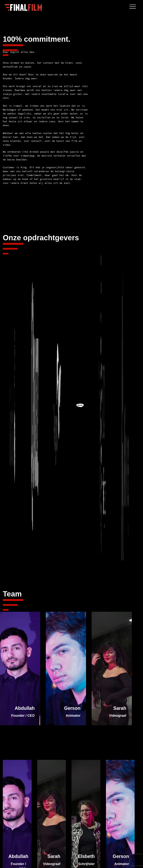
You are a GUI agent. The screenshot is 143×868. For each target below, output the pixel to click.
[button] (131, 674)
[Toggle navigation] (133, 7)
